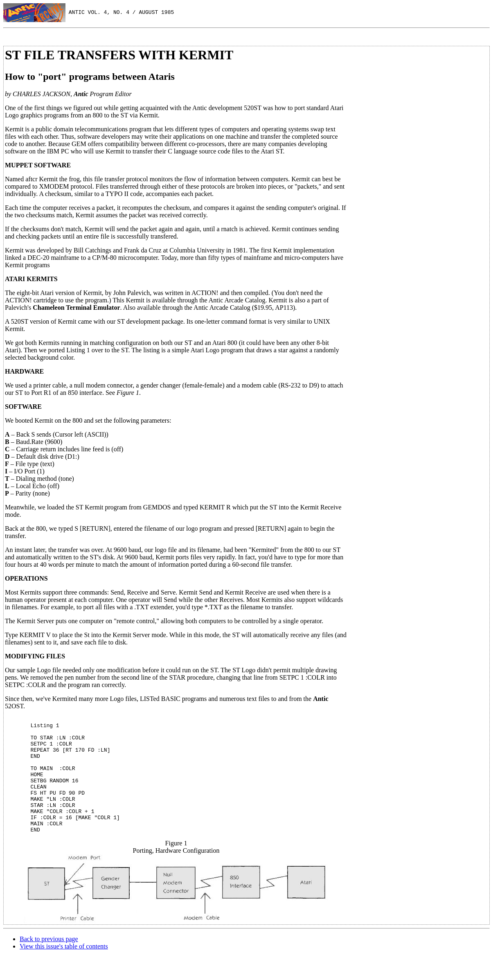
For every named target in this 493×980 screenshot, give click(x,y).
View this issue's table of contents (64, 970)
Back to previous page (49, 962)
